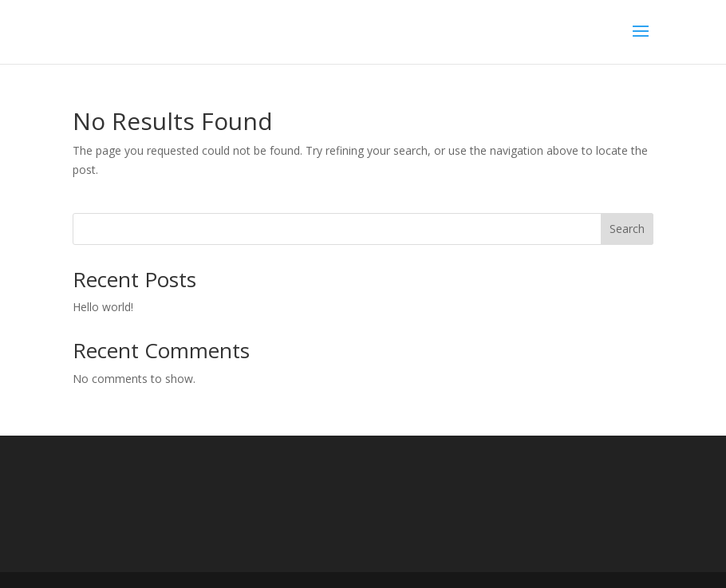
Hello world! (103, 307)
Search (627, 229)
